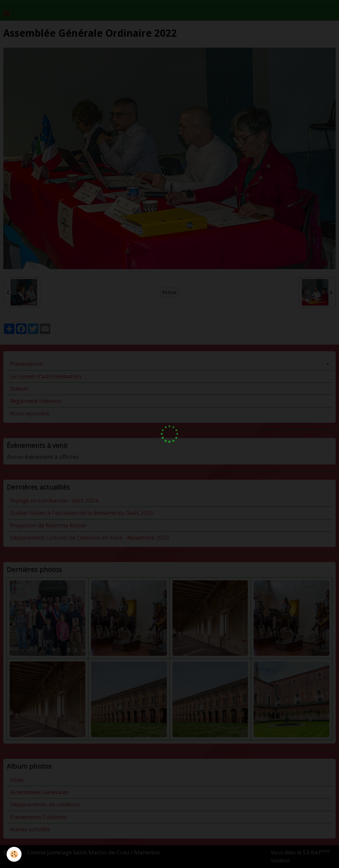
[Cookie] (14, 854)
